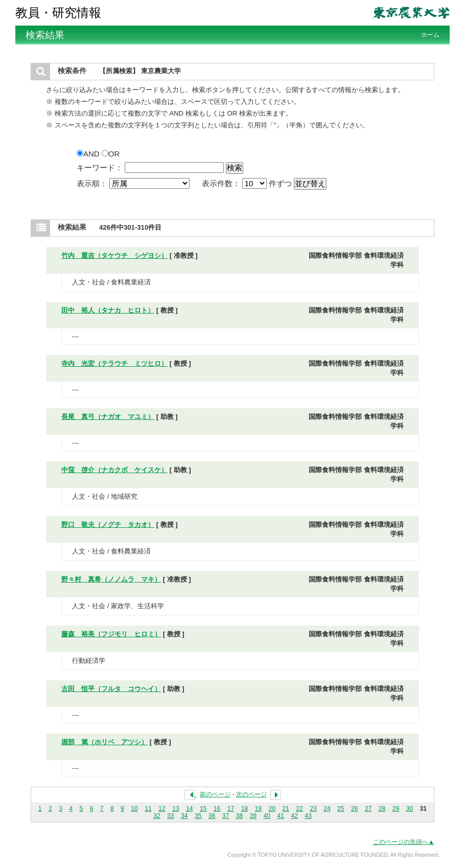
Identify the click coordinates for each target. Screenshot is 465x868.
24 (327, 809)
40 (267, 816)
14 (190, 809)
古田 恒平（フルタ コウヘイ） (111, 689)
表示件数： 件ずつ (248, 183)
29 (396, 809)
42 (294, 816)
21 (286, 809)
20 (272, 809)
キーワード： (100, 168)
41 (281, 816)
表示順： (134, 183)
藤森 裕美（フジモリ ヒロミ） (111, 634)
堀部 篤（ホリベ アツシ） (104, 742)
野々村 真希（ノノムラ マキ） (111, 579)
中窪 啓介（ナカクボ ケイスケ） (114, 470)
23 (313, 809)
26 (355, 809)
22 (299, 809)
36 (212, 816)
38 (240, 816)
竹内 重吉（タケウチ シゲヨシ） (114, 255)
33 (171, 816)
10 (134, 809)
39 (253, 816)
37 (226, 816)
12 (162, 809)
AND (89, 154)
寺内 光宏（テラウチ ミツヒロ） (114, 363)
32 (157, 816)
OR (111, 154)
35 (198, 816)
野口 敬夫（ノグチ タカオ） (108, 525)
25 (341, 809)
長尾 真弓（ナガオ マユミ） (108, 417)
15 (203, 809)
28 (382, 809)
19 (259, 809)
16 (217, 809)
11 (148, 809)
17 (231, 809)
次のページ (251, 794)
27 (368, 809)
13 (176, 809)
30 (410, 809)
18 (245, 809)
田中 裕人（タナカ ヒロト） (108, 310)
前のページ (215, 794)
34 (184, 816)
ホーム (430, 35)
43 (308, 816)
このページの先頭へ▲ (404, 842)
